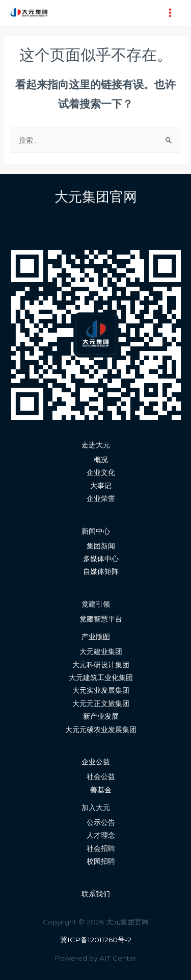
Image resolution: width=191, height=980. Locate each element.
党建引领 (96, 604)
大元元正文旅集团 (101, 703)
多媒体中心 (101, 559)
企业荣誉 (101, 498)
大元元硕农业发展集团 (101, 730)
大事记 (101, 486)
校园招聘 (101, 861)
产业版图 (96, 637)
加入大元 (96, 808)
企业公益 (96, 762)
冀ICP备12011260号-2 (96, 940)
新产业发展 (101, 716)
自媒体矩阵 (101, 571)
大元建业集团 (101, 651)
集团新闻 (101, 546)
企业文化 (101, 472)
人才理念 (101, 835)
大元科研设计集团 (101, 665)
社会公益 (101, 776)
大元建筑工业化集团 (101, 677)
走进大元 (96, 445)
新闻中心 (96, 531)
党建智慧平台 (101, 619)
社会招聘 (101, 848)
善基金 (101, 790)
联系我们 (96, 894)
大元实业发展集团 (101, 690)
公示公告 (101, 822)
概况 (101, 460)
